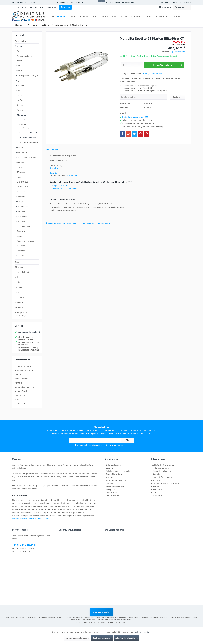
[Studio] (72, 17)
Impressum (20, 404)
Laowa (20, 236)
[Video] (114, 17)
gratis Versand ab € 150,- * (25, 2)
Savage (20, 202)
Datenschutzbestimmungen (91, 445)
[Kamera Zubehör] (100, 17)
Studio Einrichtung (114, 474)
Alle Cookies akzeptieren (127, 638)
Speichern (177, 97)
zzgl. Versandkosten (178, 52)
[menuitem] (14, 7)
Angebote (19, 302)
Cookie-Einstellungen (24, 366)
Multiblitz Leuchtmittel (28, 133)
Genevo (20, 256)
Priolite (20, 110)
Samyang (21, 231)
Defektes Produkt (114, 465)
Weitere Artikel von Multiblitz (64, 189)
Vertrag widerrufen (102, 612)
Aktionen (19, 307)
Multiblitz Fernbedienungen (24, 126)
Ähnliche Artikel (53, 223)
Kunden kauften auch (69, 223)
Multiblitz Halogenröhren (29, 143)
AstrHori (20, 167)
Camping (19, 292)
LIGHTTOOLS (22, 182)
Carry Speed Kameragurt (28, 76)
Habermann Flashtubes (27, 157)
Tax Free (110, 477)
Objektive (19, 267)
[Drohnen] (135, 17)
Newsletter (157, 480)
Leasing (109, 468)
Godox (20, 105)
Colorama (21, 197)
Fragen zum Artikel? (153, 74)
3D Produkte (20, 297)
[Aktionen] (176, 17)
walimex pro (22, 206)
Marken (18, 46)
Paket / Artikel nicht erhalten (119, 471)
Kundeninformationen (25, 370)
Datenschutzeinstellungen (77, 638)
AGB (17, 399)
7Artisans (21, 162)
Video (17, 277)
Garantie (54, 173)
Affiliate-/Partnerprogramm (164, 465)
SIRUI (19, 90)
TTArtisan (21, 172)
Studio (18, 262)
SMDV (19, 66)
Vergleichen (126, 74)
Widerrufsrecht (21, 391)
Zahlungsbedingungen (116, 480)
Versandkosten (46, 617)
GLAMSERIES (22, 246)
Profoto (20, 100)
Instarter (21, 251)
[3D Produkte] (162, 17)
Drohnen (19, 287)
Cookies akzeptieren (102, 638)
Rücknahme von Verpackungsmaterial (169, 483)
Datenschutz (20, 395)
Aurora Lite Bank (24, 56)
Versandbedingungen (24, 387)
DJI (18, 80)
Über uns (19, 375)
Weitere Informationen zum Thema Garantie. (32, 519)
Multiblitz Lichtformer (26, 120)
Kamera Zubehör (22, 272)
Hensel (20, 95)
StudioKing (22, 221)
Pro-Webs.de (122, 622)
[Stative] (124, 17)
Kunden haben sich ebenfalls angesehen (96, 223)
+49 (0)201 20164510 (24, 545)
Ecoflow (20, 85)
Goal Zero (21, 192)
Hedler (20, 147)
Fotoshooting (20, 41)
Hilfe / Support (21, 379)
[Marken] (61, 17)
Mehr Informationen (143, 632)
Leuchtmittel (72, 175)
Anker (19, 51)
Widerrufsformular (114, 496)
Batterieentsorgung (161, 468)
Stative (18, 282)
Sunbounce (22, 152)
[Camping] (148, 17)
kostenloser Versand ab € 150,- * (29, 333)
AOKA (19, 61)
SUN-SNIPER (22, 187)
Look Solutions (23, 226)
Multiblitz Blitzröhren (28, 138)
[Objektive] (83, 17)
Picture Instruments (26, 241)
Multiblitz (21, 115)
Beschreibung (52, 149)
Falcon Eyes (22, 216)
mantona (21, 211)
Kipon (19, 177)
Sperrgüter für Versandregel (21, 314)
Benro (19, 71)
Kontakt (18, 383)
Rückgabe (110, 489)
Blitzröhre (54, 168)
